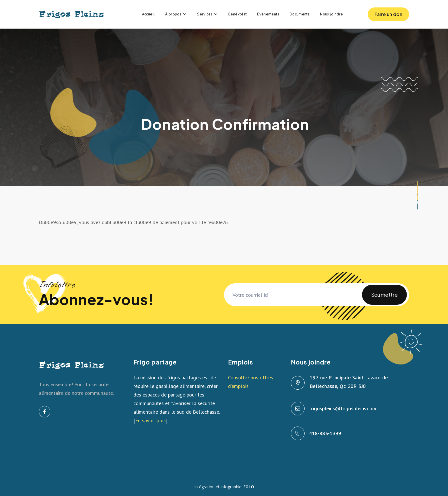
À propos (173, 14)
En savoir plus (150, 420)
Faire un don (388, 16)
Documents (300, 14)
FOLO (249, 487)
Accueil (148, 14)
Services (205, 14)
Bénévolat (237, 14)
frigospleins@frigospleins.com (343, 408)
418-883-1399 (325, 433)
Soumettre (384, 298)
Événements (268, 14)
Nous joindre (331, 14)
